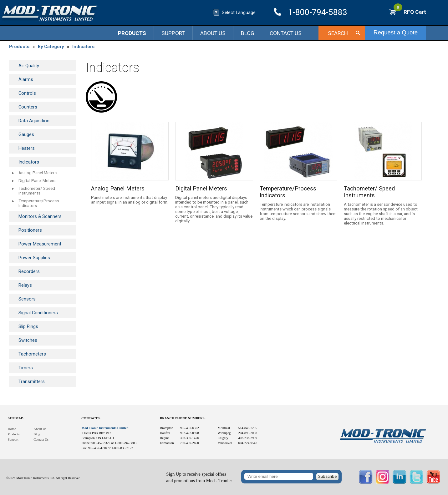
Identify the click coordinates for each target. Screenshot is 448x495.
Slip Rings (28, 326)
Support (173, 33)
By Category (51, 47)
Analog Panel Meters (38, 173)
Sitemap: (16, 418)
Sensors (27, 299)
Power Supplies (34, 258)
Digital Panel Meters (37, 181)
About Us (213, 33)
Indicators (83, 47)
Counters (28, 107)
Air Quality (29, 66)
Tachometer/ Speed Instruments (37, 191)
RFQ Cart (410, 12)
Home (12, 429)
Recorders (29, 271)
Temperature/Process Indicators (39, 203)
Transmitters (32, 381)
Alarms (26, 79)
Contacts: (91, 418)
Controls (27, 93)
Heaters (27, 148)
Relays (25, 285)
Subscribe (327, 476)
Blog (248, 33)
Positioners (30, 230)
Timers (26, 368)
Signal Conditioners (38, 313)
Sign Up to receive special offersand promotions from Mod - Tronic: (199, 477)
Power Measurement (40, 244)
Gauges (26, 134)
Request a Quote (396, 32)
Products (132, 33)
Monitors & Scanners (40, 216)
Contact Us (286, 33)
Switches (28, 340)
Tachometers (32, 354)
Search (338, 33)
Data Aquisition (34, 121)
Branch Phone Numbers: (183, 418)
